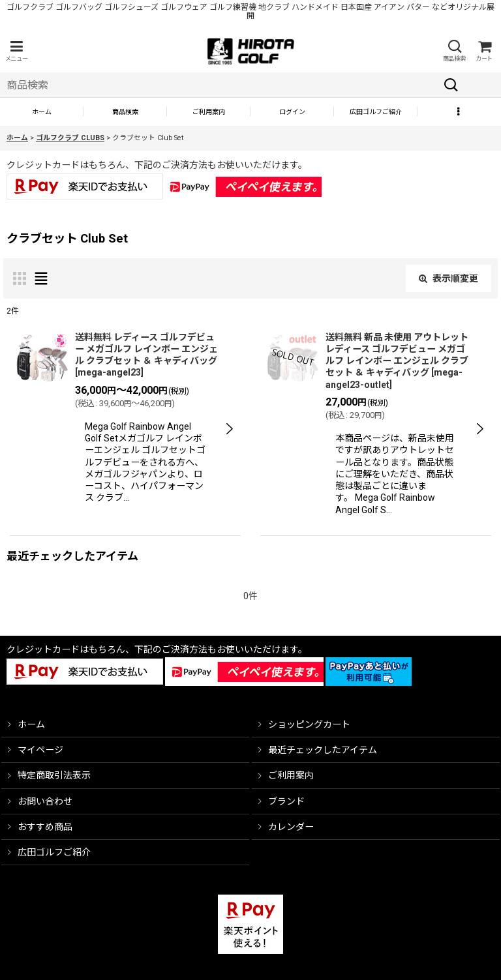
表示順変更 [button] (448, 278)
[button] (16, 51)
